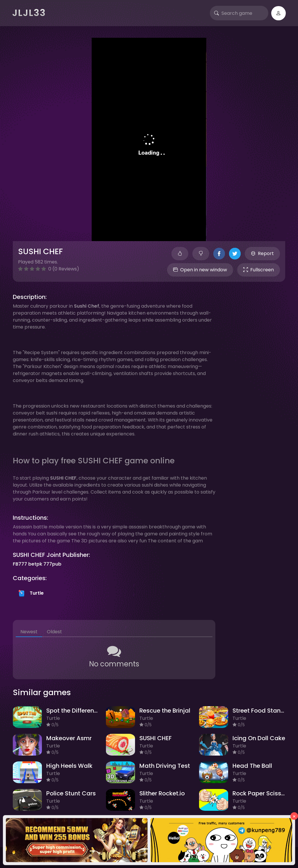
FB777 (20, 564)
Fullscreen (259, 270)
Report (262, 253)
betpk (35, 564)
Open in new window (200, 270)
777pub (52, 564)
